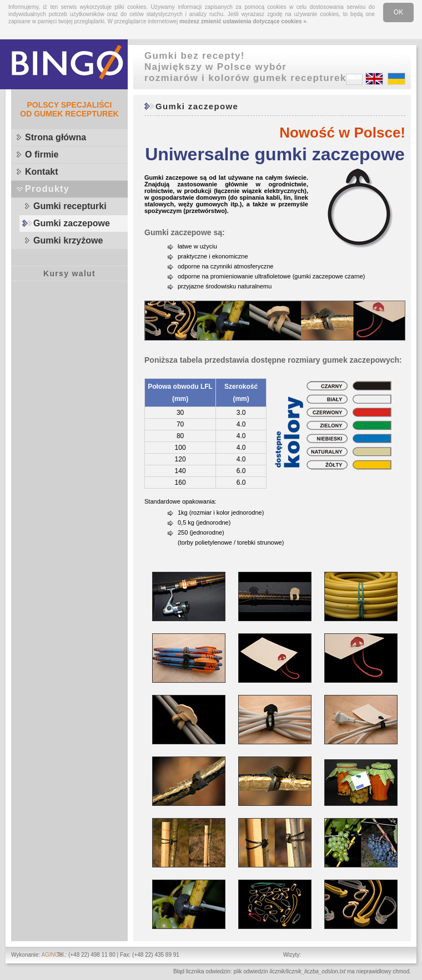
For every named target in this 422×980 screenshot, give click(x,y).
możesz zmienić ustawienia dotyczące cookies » (243, 21)
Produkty (47, 189)
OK (398, 12)
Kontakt (42, 172)
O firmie (42, 154)
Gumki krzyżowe (68, 240)
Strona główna (56, 137)
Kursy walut (69, 273)
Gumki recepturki (70, 206)
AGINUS (52, 955)
